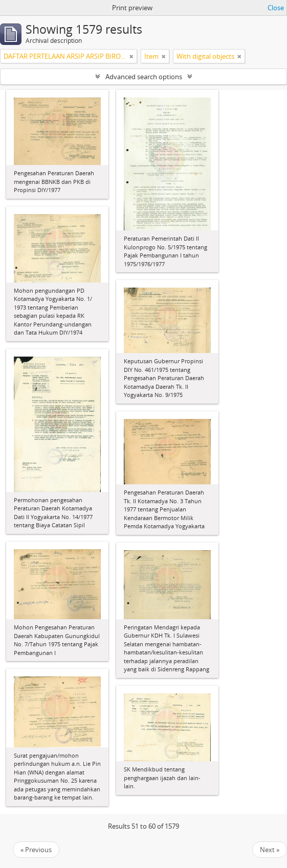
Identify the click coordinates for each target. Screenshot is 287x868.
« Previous (36, 850)
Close (276, 8)
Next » (270, 850)
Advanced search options (144, 77)
